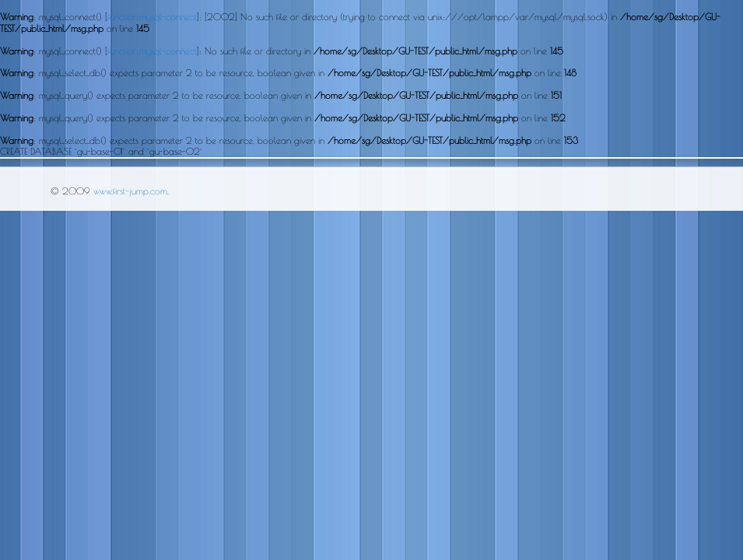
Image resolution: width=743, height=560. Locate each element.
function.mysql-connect (152, 16)
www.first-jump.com (130, 191)
